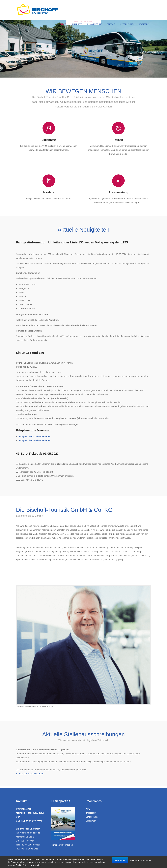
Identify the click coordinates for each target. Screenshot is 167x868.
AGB (88, 809)
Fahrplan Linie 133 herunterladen (35, 436)
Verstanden (120, 860)
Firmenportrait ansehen (62, 845)
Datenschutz (92, 817)
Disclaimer (91, 821)
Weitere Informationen (141, 860)
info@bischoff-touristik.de (28, 833)
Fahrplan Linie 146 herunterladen (35, 440)
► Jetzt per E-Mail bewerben (30, 774)
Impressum (91, 813)
